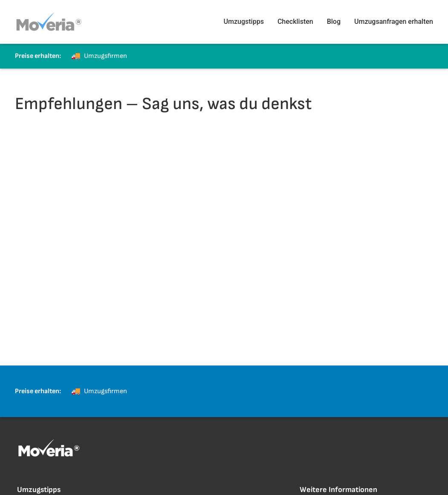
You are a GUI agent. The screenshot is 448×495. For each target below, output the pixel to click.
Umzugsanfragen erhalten (394, 22)
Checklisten (295, 22)
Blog (334, 22)
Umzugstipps (244, 22)
